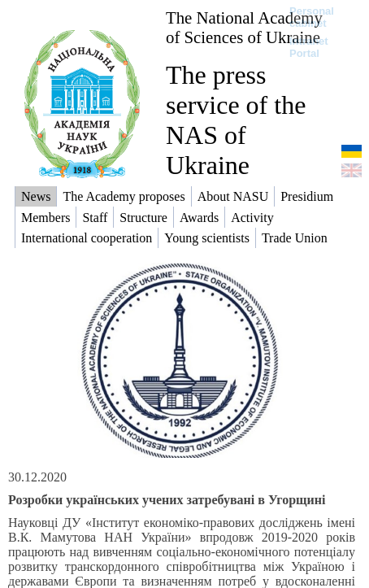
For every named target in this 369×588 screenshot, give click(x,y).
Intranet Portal (309, 47)
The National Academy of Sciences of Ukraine (244, 27)
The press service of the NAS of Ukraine (236, 120)
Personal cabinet (312, 17)
